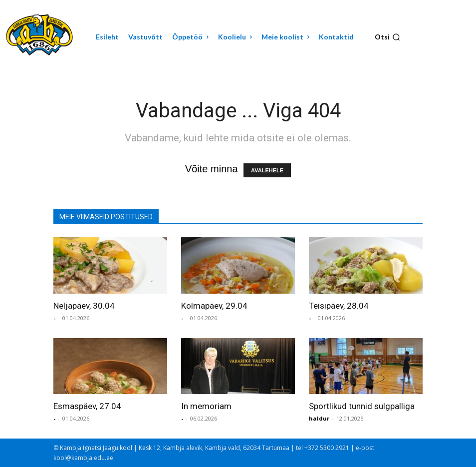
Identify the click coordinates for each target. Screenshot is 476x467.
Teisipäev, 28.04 (339, 306)
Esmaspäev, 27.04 (87, 406)
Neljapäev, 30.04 (84, 306)
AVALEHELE (267, 170)
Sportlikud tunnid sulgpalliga (362, 406)
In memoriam (206, 406)
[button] (387, 37)
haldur (319, 418)
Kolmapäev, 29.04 (214, 306)
